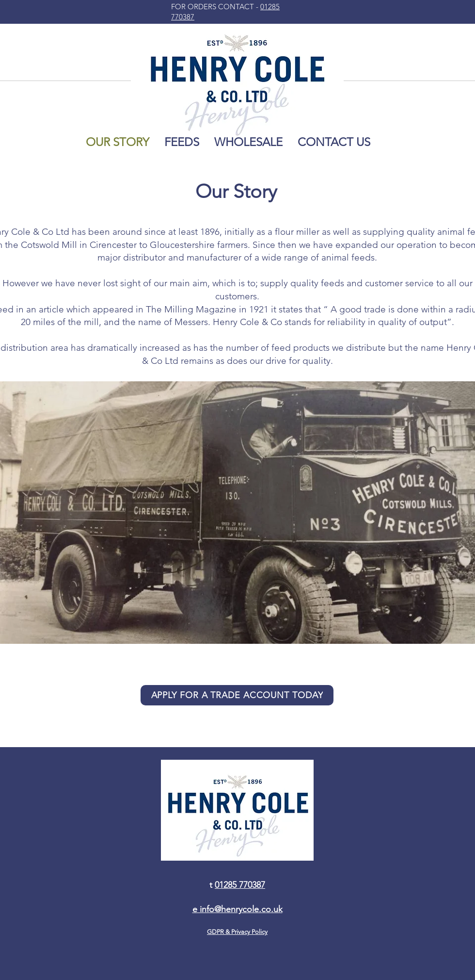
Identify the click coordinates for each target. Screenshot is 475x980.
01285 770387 (240, 885)
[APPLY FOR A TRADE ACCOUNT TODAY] (237, 695)
